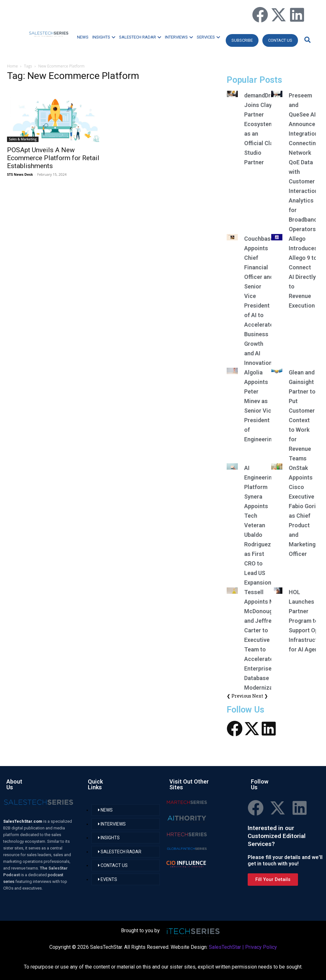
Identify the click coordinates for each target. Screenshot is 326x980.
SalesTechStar (225, 947)
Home (12, 66)
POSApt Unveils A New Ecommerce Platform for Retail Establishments (53, 158)
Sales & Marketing (23, 139)
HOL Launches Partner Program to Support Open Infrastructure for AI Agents (307, 621)
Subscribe (242, 40)
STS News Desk (20, 174)
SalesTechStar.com (23, 821)
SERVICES (208, 37)
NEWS (83, 37)
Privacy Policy (261, 947)
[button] (307, 40)
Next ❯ (260, 696)
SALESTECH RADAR (140, 37)
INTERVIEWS (179, 37)
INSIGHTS (104, 37)
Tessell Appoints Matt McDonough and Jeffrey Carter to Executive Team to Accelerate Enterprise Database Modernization (264, 640)
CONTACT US (280, 40)
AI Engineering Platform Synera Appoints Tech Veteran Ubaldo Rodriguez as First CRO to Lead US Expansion (260, 525)
